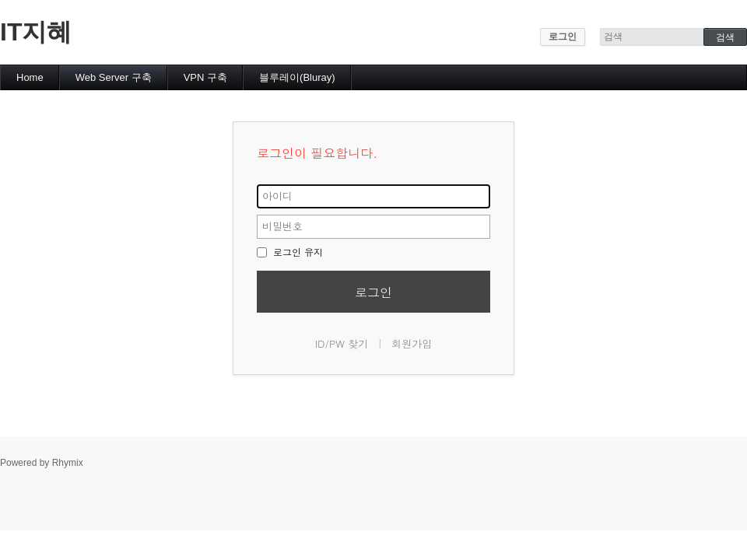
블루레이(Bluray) (297, 77)
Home (30, 77)
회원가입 (412, 343)
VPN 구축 (205, 77)
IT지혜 (36, 32)
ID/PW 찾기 (342, 343)
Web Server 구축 (114, 77)
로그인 (563, 37)
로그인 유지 (290, 252)
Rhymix (68, 463)
